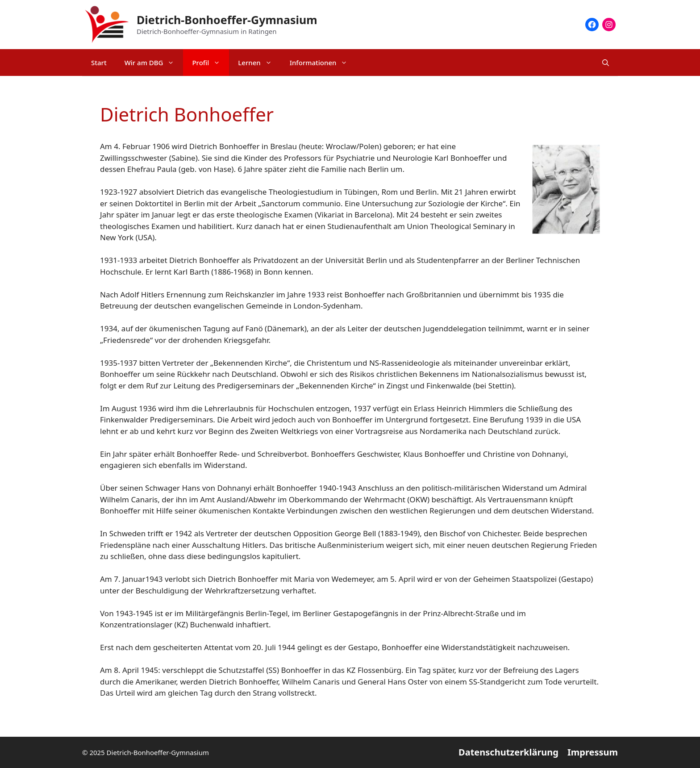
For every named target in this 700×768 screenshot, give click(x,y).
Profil (210, 63)
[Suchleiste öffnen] (606, 63)
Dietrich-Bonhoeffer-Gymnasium (227, 20)
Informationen (323, 63)
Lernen (259, 63)
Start (99, 63)
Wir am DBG (154, 63)
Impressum (593, 752)
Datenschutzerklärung (508, 752)
